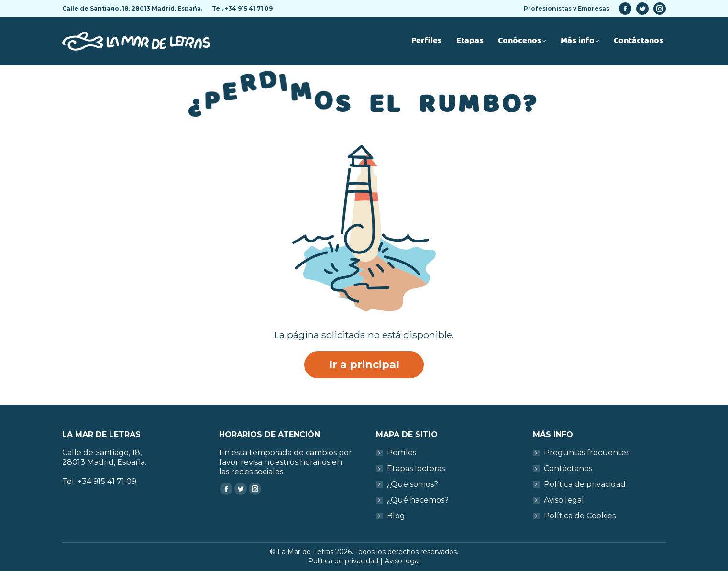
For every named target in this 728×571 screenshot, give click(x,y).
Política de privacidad (585, 484)
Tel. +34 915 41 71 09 (242, 8)
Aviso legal (564, 500)
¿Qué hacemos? (418, 500)
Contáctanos (568, 468)
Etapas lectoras (416, 468)
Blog (396, 516)
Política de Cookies (580, 516)
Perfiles (402, 453)
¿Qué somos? (413, 484)
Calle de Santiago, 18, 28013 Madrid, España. (132, 8)
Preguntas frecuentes (587, 453)
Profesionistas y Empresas (567, 8)
